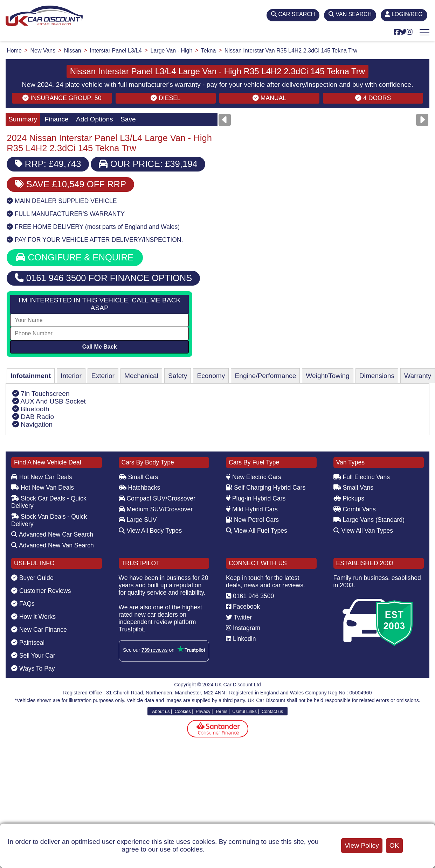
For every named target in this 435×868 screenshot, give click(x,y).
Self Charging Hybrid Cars (266, 488)
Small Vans (354, 488)
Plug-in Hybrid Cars (256, 498)
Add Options (95, 119)
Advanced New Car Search (52, 534)
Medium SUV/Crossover (156, 509)
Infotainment (31, 376)
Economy (211, 376)
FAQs (23, 604)
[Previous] (225, 120)
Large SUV (138, 520)
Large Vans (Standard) (369, 520)
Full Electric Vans (362, 477)
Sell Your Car (33, 656)
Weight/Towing (327, 376)
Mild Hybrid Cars (252, 509)
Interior (71, 376)
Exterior (103, 376)
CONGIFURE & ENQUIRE (75, 257)
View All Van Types (363, 531)
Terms (221, 711)
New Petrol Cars (252, 520)
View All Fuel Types (257, 531)
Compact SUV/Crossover (157, 498)
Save (128, 119)
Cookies (182, 711)
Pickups (349, 498)
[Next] (422, 120)
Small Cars (139, 477)
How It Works (33, 617)
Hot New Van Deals (43, 488)
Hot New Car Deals (42, 477)
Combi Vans (355, 509)
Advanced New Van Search (53, 545)
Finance (56, 119)
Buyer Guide (32, 578)
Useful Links (244, 711)
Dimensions (377, 376)
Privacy (203, 711)
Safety (178, 376)
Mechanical (141, 376)
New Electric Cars (254, 477)
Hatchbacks (140, 488)
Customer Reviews (41, 591)
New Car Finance (39, 630)
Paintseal (28, 643)
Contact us (272, 711)
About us (161, 711)
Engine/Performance (265, 376)
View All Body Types (150, 531)
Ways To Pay (33, 668)
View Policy (362, 845)
